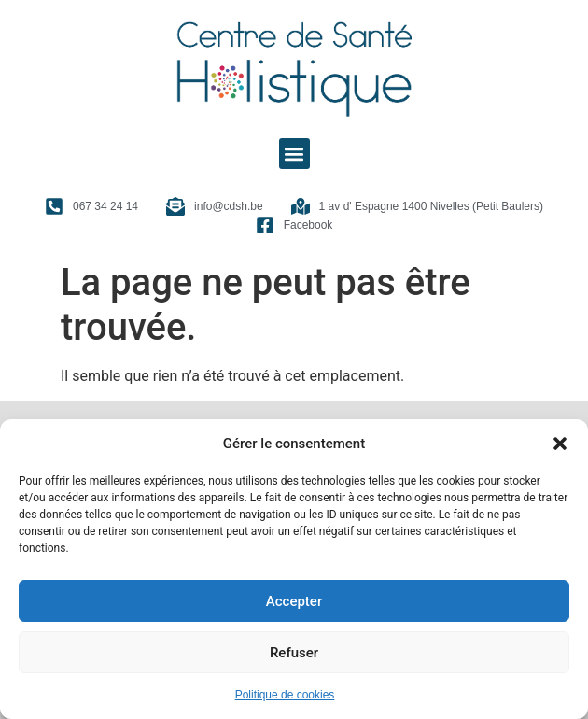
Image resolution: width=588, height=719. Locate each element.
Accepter (294, 601)
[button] (560, 444)
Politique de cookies (285, 695)
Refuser (294, 653)
